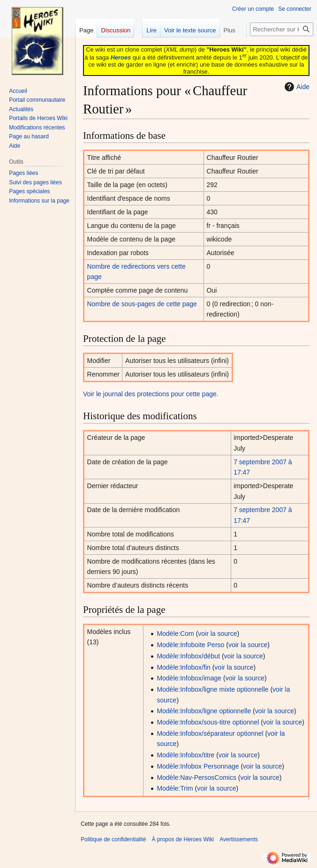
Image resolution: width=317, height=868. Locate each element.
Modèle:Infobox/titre (185, 755)
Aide (296, 87)
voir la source (217, 634)
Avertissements (239, 839)
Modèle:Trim (175, 788)
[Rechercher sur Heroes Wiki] (282, 29)
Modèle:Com (175, 634)
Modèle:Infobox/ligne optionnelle (204, 711)
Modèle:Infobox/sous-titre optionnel (208, 722)
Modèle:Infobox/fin (183, 667)
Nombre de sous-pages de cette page (142, 304)
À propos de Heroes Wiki (183, 839)
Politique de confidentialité (113, 839)
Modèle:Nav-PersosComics (196, 777)
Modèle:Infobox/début (188, 656)
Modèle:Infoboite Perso (190, 645)
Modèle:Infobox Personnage (198, 766)
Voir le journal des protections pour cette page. (151, 394)
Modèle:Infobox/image (189, 678)
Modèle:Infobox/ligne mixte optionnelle (212, 689)
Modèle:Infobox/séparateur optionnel (210, 733)
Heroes (121, 57)
